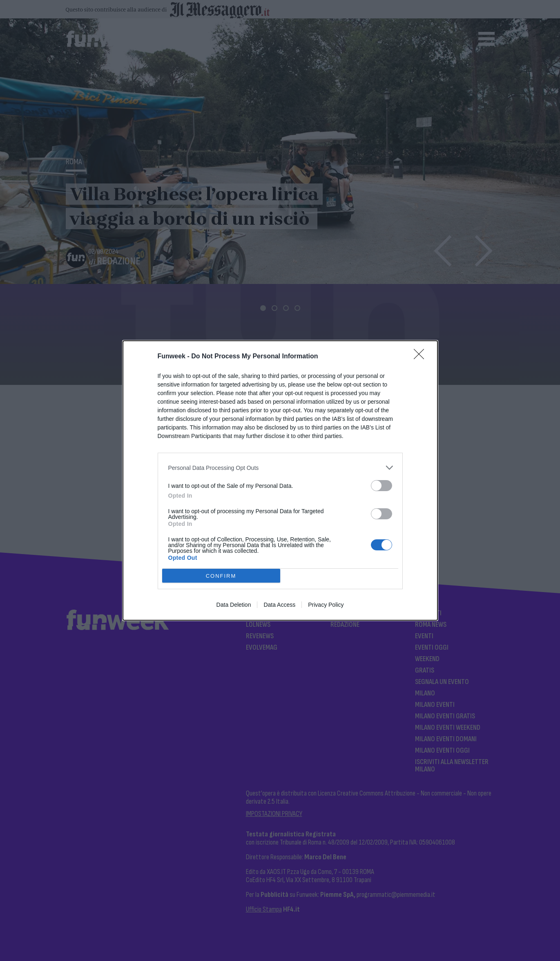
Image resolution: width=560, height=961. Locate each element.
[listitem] (280, 468)
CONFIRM (221, 576)
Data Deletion (234, 605)
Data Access (279, 605)
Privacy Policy (326, 605)
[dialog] (280, 480)
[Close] (422, 357)
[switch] (382, 486)
